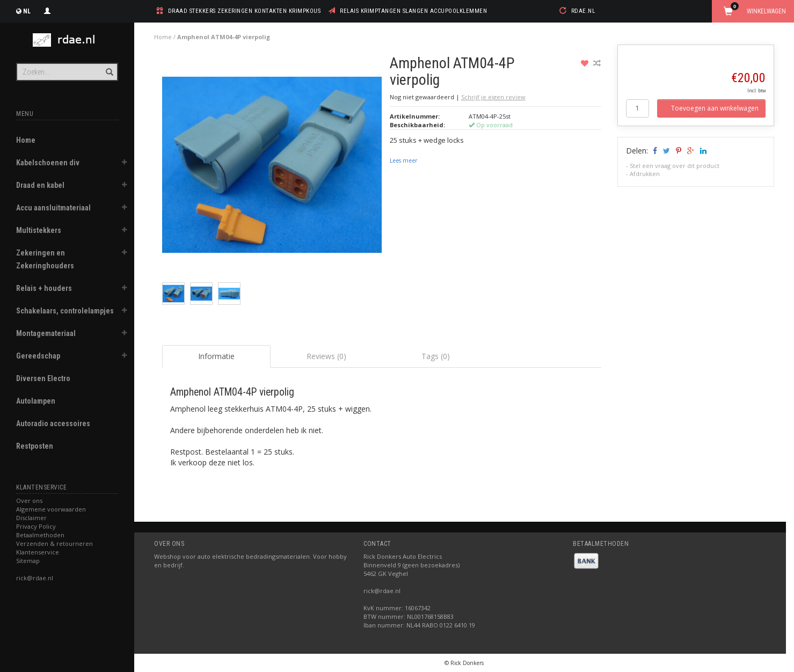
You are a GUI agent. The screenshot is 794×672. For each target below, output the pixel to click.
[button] (124, 164)
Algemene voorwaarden (51, 509)
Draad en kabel (40, 185)
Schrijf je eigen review (493, 97)
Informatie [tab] (216, 356)
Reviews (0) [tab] (326, 356)
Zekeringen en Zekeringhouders (45, 259)
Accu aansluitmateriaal (53, 208)
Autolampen (36, 401)
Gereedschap (38, 356)
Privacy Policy (36, 526)
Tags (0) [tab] (436, 356)
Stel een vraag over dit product (675, 166)
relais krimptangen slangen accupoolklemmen (413, 11)
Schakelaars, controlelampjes (65, 311)
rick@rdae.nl (35, 578)
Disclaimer (31, 518)
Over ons (29, 501)
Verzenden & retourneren (54, 543)
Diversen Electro (43, 378)
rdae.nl (583, 11)
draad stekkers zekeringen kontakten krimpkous (245, 11)
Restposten (35, 446)
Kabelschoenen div (48, 163)
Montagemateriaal (46, 333)
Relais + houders (44, 288)
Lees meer (403, 160)
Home (26, 140)
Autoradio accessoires (53, 423)
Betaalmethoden (40, 535)
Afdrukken (645, 174)
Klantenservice (38, 552)
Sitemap (28, 561)
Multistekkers (39, 230)
